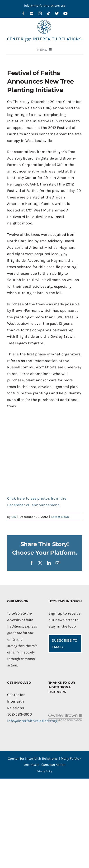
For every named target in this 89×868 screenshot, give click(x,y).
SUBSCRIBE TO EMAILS (65, 644)
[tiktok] (48, 13)
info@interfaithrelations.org (45, 6)
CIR (14, 517)
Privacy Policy (44, 771)
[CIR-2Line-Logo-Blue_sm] (44, 22)
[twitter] (57, 13)
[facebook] (23, 13)
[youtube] (66, 13)
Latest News (60, 517)
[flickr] (32, 13)
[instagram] (40, 13)
